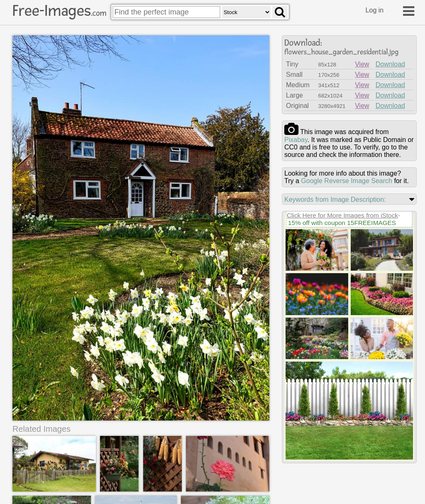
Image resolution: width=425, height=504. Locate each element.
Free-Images (59, 11)
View (362, 64)
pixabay (296, 140)
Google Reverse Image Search (347, 181)
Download (390, 64)
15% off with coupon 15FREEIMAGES (342, 223)
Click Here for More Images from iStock (342, 215)
